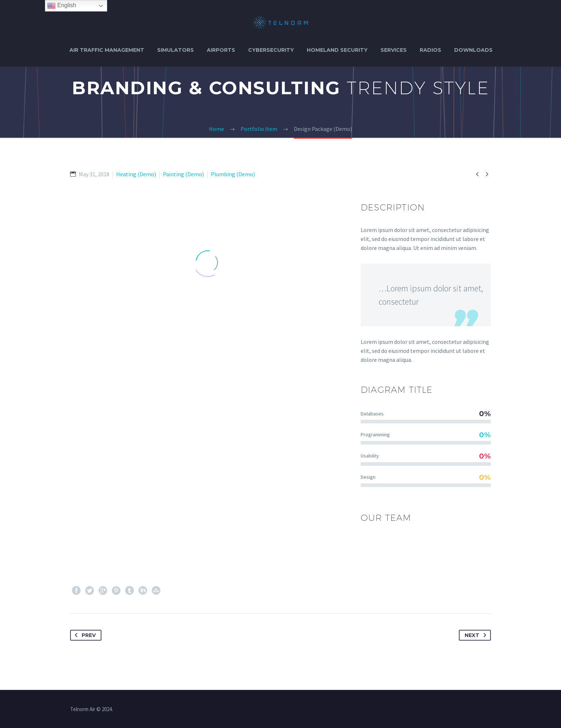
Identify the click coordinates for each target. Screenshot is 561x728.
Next (477, 635)
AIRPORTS (221, 50)
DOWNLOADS (473, 50)
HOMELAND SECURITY (337, 50)
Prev (84, 635)
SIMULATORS (175, 50)
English (62, 6)
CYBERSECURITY (271, 50)
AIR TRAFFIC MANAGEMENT (107, 50)
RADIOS (430, 50)
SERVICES (394, 50)
